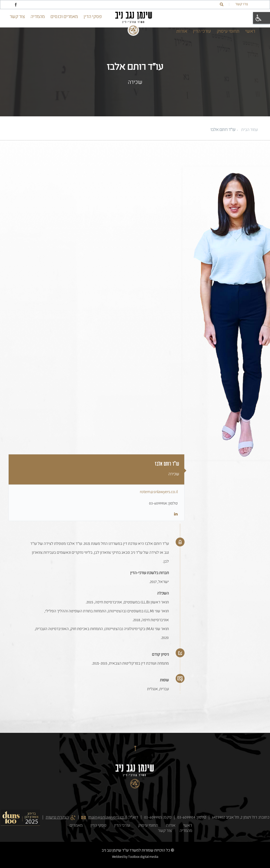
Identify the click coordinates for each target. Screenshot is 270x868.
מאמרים (76, 826)
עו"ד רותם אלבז (223, 130)
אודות (182, 31)
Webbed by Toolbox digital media (135, 857)
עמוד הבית (250, 130)
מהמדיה (38, 17)
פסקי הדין (93, 17)
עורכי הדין (202, 31)
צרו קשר (242, 4)
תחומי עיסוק (228, 31)
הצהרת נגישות (57, 818)
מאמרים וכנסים (64, 17)
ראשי (250, 31)
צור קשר (17, 17)
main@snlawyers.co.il (108, 818)
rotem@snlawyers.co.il (159, 492)
